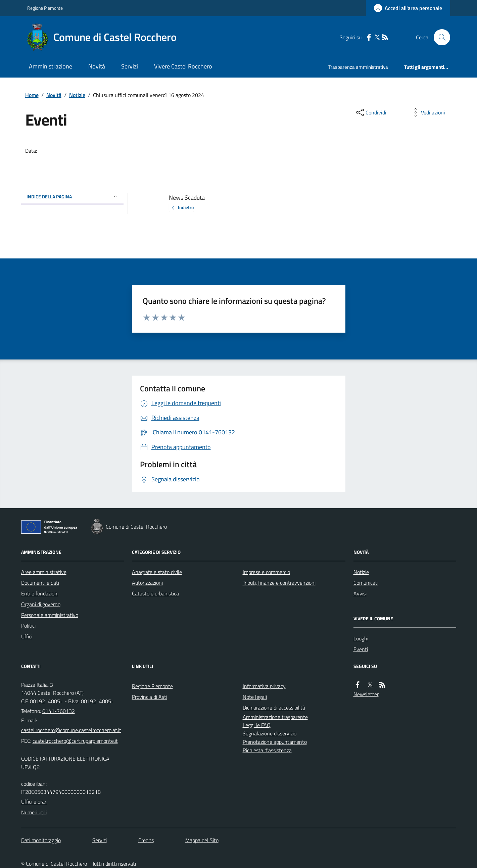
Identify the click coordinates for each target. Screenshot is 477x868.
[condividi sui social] (371, 112)
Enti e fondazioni (40, 593)
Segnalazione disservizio (270, 733)
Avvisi (360, 593)
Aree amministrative (44, 572)
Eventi (361, 649)
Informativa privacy (264, 686)
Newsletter (366, 694)
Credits (146, 840)
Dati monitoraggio (41, 840)
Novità (97, 66)
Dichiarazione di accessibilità (274, 708)
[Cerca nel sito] (439, 37)
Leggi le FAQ (257, 725)
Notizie (77, 95)
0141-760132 (59, 711)
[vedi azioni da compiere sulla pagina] (428, 112)
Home (32, 95)
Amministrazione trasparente (275, 717)
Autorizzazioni (147, 583)
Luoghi (361, 638)
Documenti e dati (40, 583)
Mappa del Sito (202, 840)
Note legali (255, 697)
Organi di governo (41, 604)
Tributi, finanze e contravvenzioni (279, 583)
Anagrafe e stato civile (157, 572)
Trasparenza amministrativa (358, 67)
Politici (28, 626)
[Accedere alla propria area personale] (408, 8)
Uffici (27, 636)
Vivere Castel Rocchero (183, 66)
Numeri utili (34, 812)
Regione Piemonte (45, 8)
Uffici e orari (34, 802)
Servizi (130, 66)
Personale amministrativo (50, 615)
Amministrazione (51, 66)
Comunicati (366, 583)
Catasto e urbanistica (155, 593)
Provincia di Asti (150, 697)
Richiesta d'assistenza (267, 750)
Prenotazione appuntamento (275, 742)
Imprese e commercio (266, 572)
